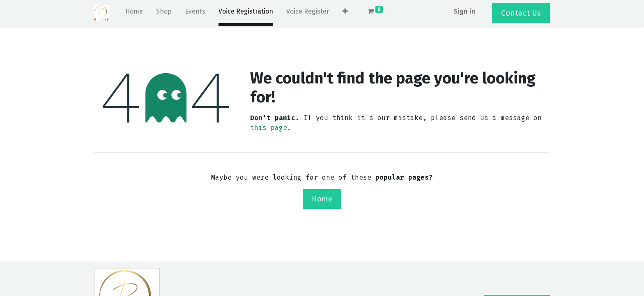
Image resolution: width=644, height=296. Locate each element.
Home (322, 199)
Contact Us (521, 13)
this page (269, 128)
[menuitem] (134, 13)
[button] (345, 13)
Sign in (465, 11)
